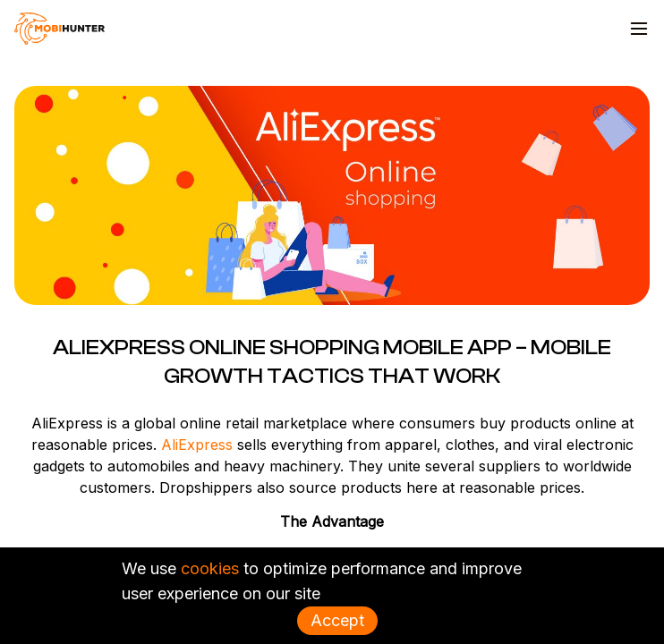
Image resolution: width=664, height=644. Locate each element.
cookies (210, 568)
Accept (337, 620)
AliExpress (197, 445)
